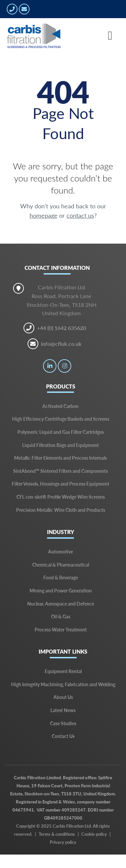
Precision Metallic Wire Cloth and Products (61, 510)
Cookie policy (94, 834)
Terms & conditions (57, 834)
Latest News (63, 710)
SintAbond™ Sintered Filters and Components (60, 471)
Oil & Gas (61, 616)
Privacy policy (63, 842)
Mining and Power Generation (61, 590)
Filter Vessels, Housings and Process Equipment (60, 484)
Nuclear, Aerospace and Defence (61, 604)
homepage (44, 215)
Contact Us (63, 736)
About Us (63, 697)
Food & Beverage (61, 577)
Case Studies (63, 723)
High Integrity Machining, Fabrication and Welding (63, 684)
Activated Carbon (60, 406)
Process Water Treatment (61, 629)
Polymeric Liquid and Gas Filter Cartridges (61, 432)
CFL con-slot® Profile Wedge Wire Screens (61, 497)
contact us (80, 215)
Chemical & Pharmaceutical (61, 565)
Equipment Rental (63, 671)
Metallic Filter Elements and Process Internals (60, 458)
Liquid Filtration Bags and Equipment (60, 445)
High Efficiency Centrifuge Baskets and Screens (61, 419)
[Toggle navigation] (110, 36)
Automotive (60, 551)
